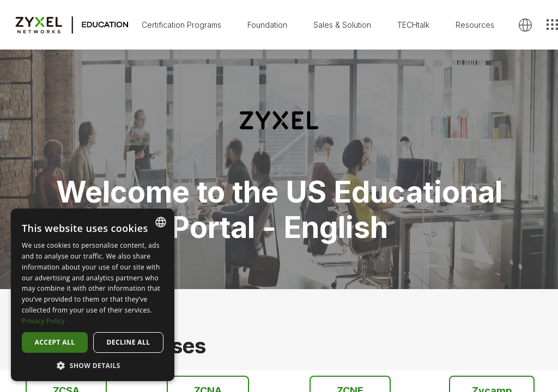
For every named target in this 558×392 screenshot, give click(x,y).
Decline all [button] (129, 342)
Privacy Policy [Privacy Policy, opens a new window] (43, 321)
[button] (93, 365)
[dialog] (93, 295)
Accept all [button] (55, 342)
